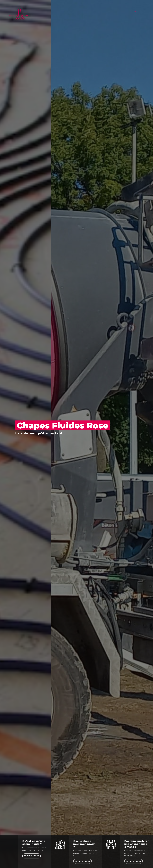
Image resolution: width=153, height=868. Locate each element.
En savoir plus (32, 856)
